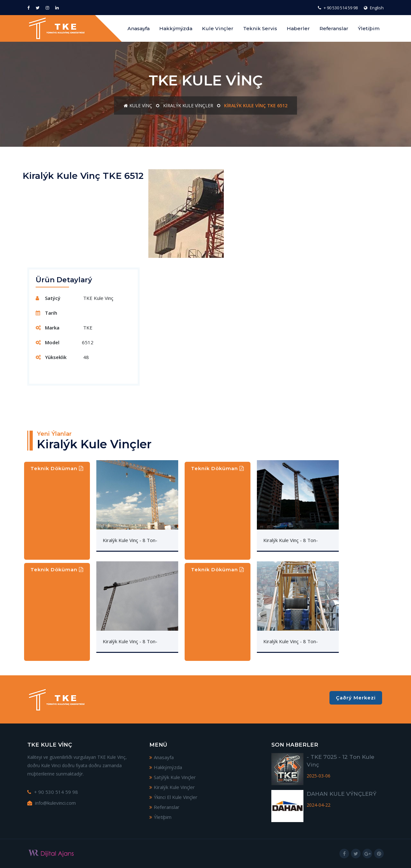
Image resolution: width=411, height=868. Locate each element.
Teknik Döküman (57, 468)
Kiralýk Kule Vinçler (188, 105)
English (374, 8)
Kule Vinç (138, 105)
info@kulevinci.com (52, 803)
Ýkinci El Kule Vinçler (173, 797)
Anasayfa (139, 28)
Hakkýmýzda (176, 28)
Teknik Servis (260, 28)
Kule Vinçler (218, 28)
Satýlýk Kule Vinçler (173, 777)
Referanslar (334, 28)
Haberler (298, 28)
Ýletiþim (369, 28)
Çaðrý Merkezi (356, 698)
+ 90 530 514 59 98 (338, 8)
